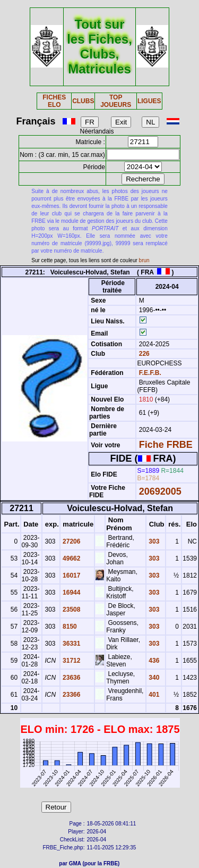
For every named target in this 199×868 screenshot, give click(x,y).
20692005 (160, 491)
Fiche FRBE (166, 445)
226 (143, 354)
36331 (71, 644)
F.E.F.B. (150, 373)
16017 (71, 575)
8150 (69, 627)
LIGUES (149, 101)
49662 (71, 558)
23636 (71, 678)
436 (153, 661)
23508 (71, 610)
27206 (71, 541)
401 (153, 695)
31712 (71, 661)
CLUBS (83, 101)
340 (153, 678)
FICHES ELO (54, 101)
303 (153, 541)
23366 (71, 695)
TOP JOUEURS (116, 101)
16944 (71, 592)
